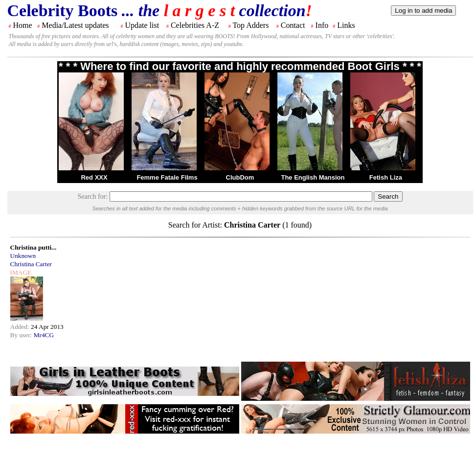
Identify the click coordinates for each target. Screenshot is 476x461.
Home (23, 25)
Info (322, 25)
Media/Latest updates (75, 25)
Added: (21, 327)
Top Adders (250, 25)
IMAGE (21, 272)
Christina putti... (34, 247)
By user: (22, 335)
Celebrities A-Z (195, 25)
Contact (293, 25)
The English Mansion (313, 177)
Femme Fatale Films (167, 177)
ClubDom (240, 177)
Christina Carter (31, 264)
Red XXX (94, 177)
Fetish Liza (386, 177)
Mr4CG (44, 335)
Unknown (23, 256)
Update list (142, 25)
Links (346, 25)
